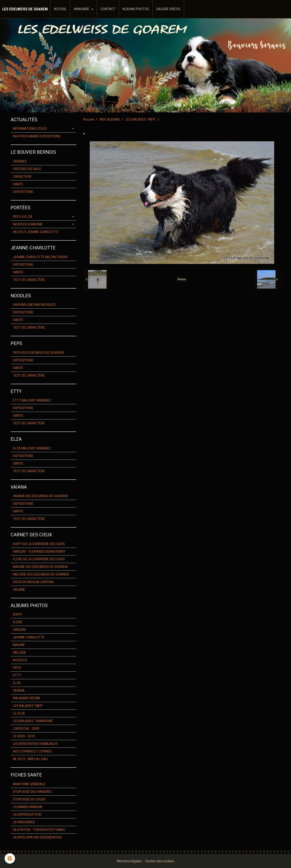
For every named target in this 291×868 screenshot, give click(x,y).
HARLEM (19, 630)
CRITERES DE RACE (27, 169)
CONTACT (108, 9)
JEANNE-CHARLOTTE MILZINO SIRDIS (40, 257)
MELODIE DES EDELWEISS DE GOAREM (41, 574)
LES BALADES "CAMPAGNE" (33, 721)
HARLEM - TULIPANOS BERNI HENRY (39, 552)
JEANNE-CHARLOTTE (29, 637)
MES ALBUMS (110, 119)
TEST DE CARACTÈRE (29, 280)
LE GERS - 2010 (24, 736)
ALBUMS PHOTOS (136, 9)
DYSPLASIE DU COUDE (29, 799)
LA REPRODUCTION (27, 815)
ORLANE (19, 590)
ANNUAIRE (82, 9)
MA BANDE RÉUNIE (27, 698)
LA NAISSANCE (24, 822)
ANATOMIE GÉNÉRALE (29, 784)
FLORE (18, 622)
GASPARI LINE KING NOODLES (34, 305)
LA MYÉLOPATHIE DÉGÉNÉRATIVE (37, 837)
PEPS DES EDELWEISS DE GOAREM (38, 353)
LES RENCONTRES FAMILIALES (35, 744)
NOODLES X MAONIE (28, 224)
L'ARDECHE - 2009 (26, 729)
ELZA (17, 683)
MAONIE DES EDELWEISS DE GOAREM (40, 567)
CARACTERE (22, 177)
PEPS (17, 668)
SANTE (18, 184)
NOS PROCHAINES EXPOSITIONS (37, 136)
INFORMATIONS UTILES (30, 129)
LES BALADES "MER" (141, 119)
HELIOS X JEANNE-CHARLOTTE (36, 232)
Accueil (89, 119)
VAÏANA (19, 691)
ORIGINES (20, 161)
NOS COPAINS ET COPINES (32, 751)
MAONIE (19, 645)
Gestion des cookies (160, 861)
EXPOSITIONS (23, 192)
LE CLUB (19, 713)
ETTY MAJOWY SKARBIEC (32, 400)
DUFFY (18, 614)
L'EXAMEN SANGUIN (28, 807)
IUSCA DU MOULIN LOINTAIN (33, 582)
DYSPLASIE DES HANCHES (32, 792)
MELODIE (19, 652)
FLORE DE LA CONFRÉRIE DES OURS (39, 559)
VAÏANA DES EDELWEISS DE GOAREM (40, 496)
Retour (182, 279)
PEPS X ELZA (23, 217)
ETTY (17, 675)
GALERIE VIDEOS (168, 9)
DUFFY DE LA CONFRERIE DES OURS (39, 544)
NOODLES (20, 660)
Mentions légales (129, 861)
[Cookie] (10, 858)
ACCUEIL (60, 9)
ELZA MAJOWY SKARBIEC (32, 448)
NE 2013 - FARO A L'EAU (30, 759)
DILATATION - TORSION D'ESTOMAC (39, 830)
